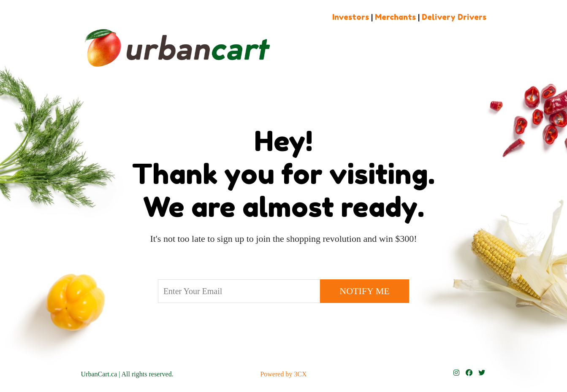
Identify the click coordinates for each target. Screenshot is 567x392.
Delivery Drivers (454, 17)
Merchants (395, 17)
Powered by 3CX (283, 374)
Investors (351, 17)
